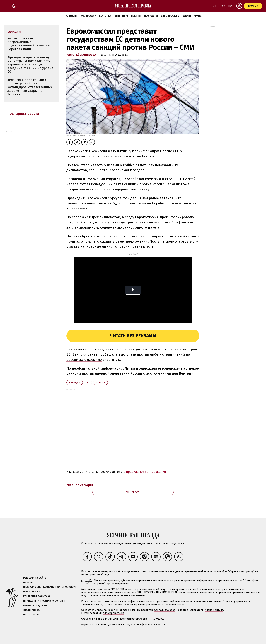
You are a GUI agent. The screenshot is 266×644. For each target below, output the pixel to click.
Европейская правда (125, 170)
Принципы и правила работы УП (44, 601)
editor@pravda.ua (113, 613)
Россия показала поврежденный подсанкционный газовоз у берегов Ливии (28, 44)
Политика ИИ (32, 592)
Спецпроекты (170, 16)
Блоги (187, 16)
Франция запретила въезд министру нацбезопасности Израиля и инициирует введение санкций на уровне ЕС (30, 64)
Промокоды (31, 615)
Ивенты (136, 16)
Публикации (88, 16)
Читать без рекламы (133, 336)
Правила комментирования (146, 472)
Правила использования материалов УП (50, 587)
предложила (147, 368)
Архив (198, 16)
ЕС (88, 383)
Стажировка (31, 610)
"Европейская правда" (82, 55)
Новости (71, 16)
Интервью (121, 16)
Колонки (105, 16)
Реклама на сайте (35, 578)
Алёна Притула (214, 610)
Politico (129, 165)
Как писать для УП (35, 605)
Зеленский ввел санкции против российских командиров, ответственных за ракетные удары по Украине (30, 87)
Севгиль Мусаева (165, 610)
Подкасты (151, 16)
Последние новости (23, 114)
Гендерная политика (37, 596)
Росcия (100, 383)
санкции (75, 383)
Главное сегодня (80, 485)
